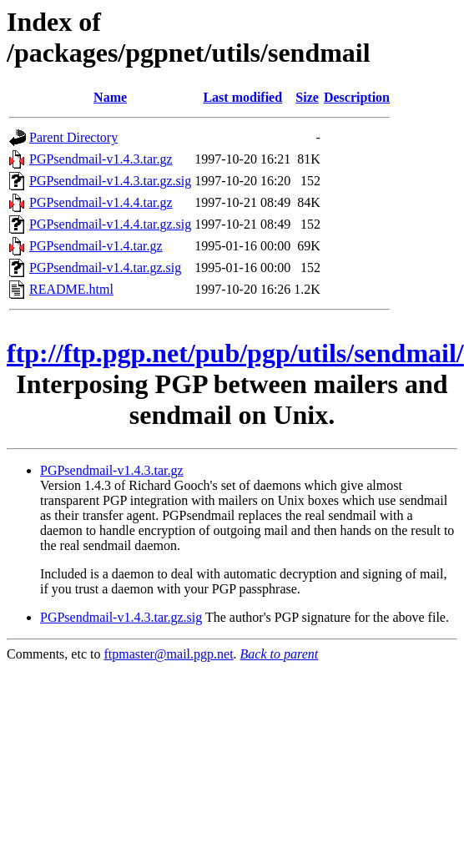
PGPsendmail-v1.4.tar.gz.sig (105, 267)
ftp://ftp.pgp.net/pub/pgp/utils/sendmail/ (235, 353)
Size (307, 97)
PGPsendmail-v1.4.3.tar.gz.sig (110, 181)
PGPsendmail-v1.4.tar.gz (96, 246)
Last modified (242, 97)
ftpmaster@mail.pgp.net (168, 654)
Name (110, 97)
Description (357, 97)
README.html (71, 289)
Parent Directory (73, 137)
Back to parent (280, 654)
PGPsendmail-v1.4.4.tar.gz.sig (110, 224)
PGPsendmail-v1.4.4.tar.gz (101, 202)
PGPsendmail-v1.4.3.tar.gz (101, 159)
